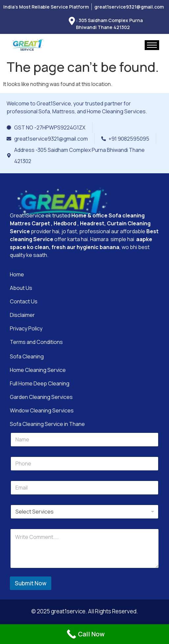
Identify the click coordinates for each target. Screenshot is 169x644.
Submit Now (31, 583)
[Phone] (84, 464)
